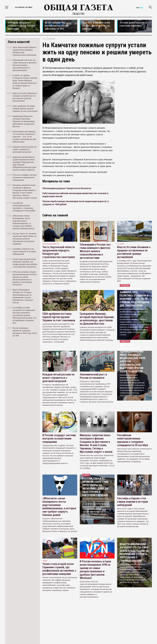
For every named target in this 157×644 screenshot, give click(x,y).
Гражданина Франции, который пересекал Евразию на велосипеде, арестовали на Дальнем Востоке (97, 319)
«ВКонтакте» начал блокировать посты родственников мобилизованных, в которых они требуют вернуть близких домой (59, 507)
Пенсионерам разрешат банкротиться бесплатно (67, 188)
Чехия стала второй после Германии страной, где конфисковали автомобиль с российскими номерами (59, 569)
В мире (86, 475)
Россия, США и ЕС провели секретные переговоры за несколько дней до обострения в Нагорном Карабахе (95, 487)
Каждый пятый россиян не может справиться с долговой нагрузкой (58, 378)
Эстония (121, 244)
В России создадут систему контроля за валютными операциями (59, 438)
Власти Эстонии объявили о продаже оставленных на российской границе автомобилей (134, 252)
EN (142, 8)
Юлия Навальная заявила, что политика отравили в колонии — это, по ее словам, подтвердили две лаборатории (134, 297)
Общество (78, 14)
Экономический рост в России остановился (93, 376)
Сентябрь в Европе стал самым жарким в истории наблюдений (133, 502)
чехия (45, 561)
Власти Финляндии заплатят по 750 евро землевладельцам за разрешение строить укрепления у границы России (134, 552)
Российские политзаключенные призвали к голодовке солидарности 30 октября (133, 440)
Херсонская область (51, 244)
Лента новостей (19, 42)
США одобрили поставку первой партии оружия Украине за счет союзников (59, 317)
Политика (125, 285)
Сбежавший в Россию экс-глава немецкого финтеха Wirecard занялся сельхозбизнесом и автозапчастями (96, 251)
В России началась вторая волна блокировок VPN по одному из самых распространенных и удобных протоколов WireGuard (95, 570)
